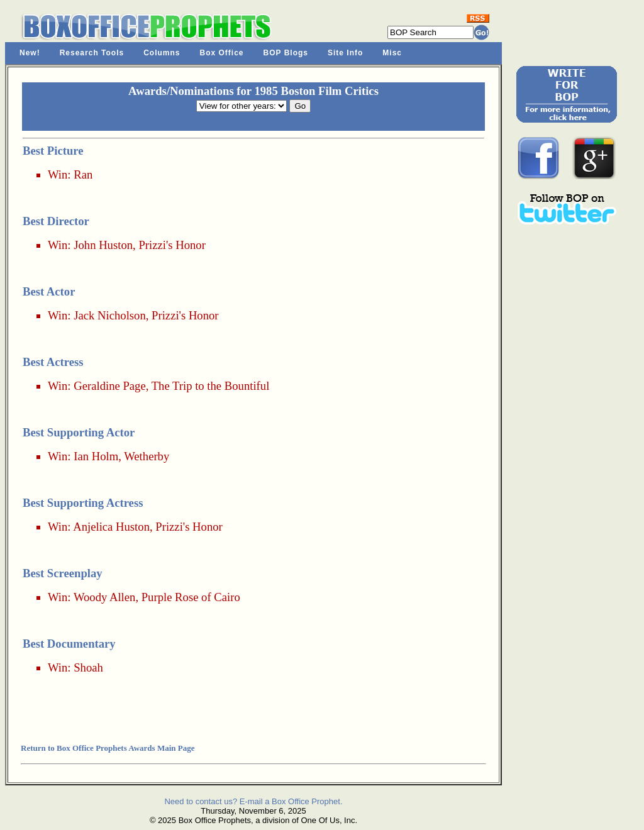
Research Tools (92, 53)
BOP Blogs (286, 53)
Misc (392, 53)
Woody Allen (105, 597)
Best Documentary (69, 644)
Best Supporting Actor (79, 432)
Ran (83, 174)
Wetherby (147, 456)
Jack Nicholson (110, 315)
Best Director (56, 221)
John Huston (103, 245)
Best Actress (53, 362)
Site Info (345, 53)
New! (30, 53)
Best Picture (53, 151)
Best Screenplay (63, 573)
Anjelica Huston (111, 527)
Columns (162, 53)
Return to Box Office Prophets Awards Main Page (108, 748)
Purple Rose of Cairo (191, 597)
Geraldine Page (109, 386)
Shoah (88, 667)
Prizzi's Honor (172, 245)
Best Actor (49, 291)
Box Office (222, 53)
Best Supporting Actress (83, 503)
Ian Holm (96, 456)
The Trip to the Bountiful (211, 386)
